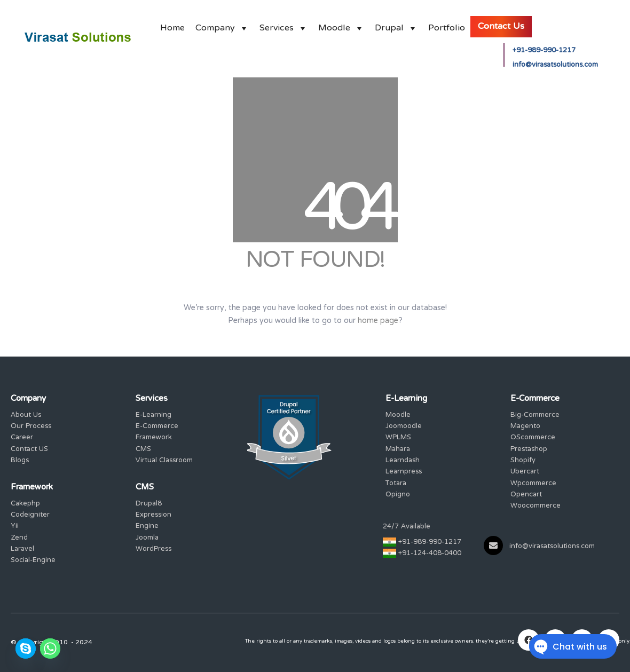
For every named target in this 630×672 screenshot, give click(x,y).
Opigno (398, 495)
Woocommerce (535, 506)
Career (22, 438)
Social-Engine (33, 561)
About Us (26, 416)
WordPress (153, 550)
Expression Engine (153, 521)
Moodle (341, 25)
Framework (154, 438)
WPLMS (398, 438)
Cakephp (25, 504)
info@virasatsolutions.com (555, 65)
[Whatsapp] (50, 649)
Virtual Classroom (164, 461)
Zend (19, 538)
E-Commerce (157, 427)
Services (283, 25)
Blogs (20, 461)
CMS (143, 450)
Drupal (396, 25)
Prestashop (529, 450)
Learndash (403, 461)
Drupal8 (149, 504)
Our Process (31, 427)
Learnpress (404, 472)
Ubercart (525, 472)
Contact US (29, 450)
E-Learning (153, 416)
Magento (525, 427)
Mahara (398, 450)
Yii (15, 527)
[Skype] (26, 649)
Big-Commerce (535, 416)
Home (172, 25)
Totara (396, 484)
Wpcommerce (533, 484)
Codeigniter (30, 515)
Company (222, 25)
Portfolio (447, 25)
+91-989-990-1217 (544, 51)
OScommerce (533, 438)
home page (378, 321)
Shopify (523, 461)
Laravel (22, 550)
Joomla (147, 538)
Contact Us (501, 27)
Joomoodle (404, 427)
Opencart (526, 495)
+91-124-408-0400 (430, 554)
